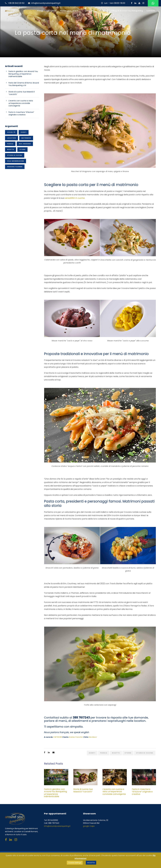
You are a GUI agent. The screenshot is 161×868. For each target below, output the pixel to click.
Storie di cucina (145, 753)
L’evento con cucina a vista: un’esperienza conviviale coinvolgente (114, 793)
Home (40, 11)
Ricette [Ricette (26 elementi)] (11, 149)
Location (89, 11)
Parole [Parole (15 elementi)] (10, 144)
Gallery (101, 11)
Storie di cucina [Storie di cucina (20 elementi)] (15, 155)
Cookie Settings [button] (75, 863)
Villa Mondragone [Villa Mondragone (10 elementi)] (16, 161)
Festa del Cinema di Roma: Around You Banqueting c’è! (24, 84)
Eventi (92, 753)
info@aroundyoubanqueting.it (46, 3)
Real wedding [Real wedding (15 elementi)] (25, 144)
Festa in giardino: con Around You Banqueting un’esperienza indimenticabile (55, 793)
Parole (104, 753)
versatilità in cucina (75, 198)
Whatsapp (153, 3)
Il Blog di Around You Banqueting (127, 11)
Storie (128, 753)
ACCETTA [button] (91, 863)
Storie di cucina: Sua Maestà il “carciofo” (83, 790)
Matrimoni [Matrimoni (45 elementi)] (26, 138)
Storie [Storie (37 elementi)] (22, 149)
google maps (89, 826)
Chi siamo (51, 11)
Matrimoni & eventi (69, 11)
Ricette (116, 753)
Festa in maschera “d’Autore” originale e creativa (142, 792)
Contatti (151, 11)
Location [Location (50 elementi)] (12, 138)
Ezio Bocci (93, 737)
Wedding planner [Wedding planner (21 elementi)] (15, 167)
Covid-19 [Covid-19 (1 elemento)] (11, 132)
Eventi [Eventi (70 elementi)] (24, 132)
